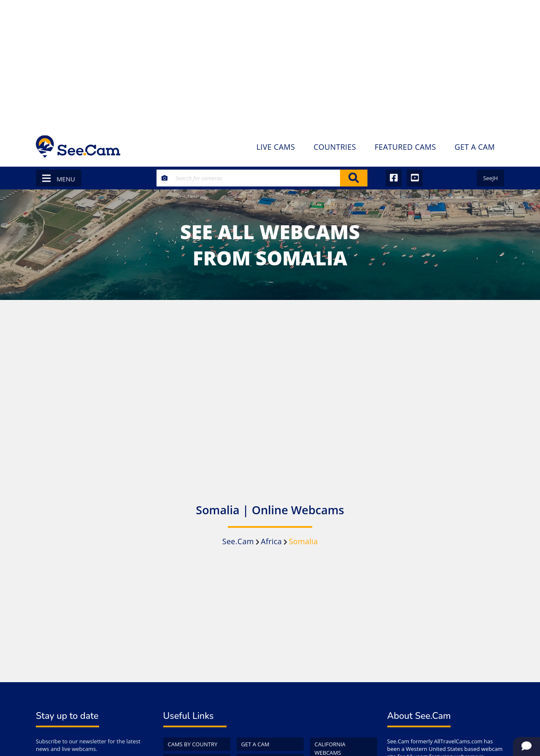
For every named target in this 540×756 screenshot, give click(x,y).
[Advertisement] (270, 63)
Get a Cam (255, 744)
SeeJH (490, 178)
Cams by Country (193, 744)
